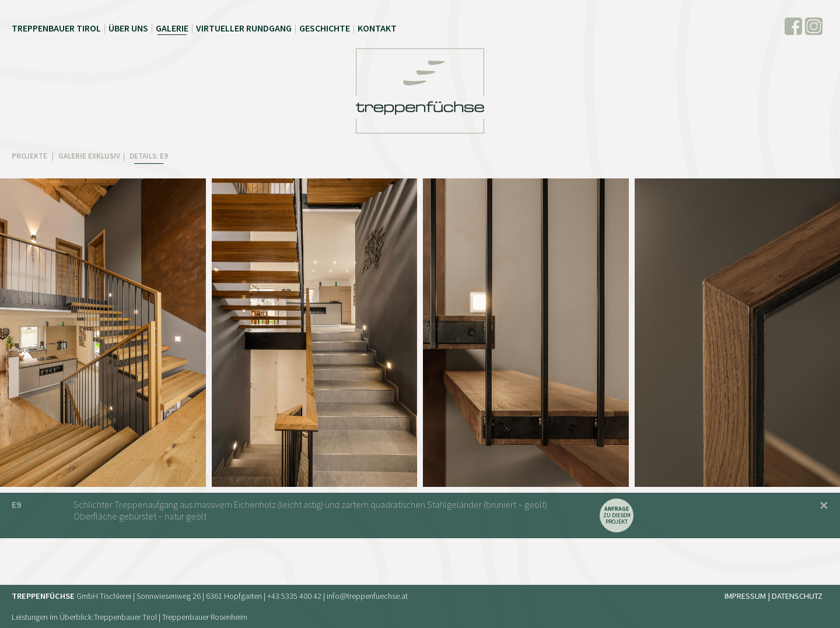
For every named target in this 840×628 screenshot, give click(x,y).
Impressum (745, 596)
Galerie (172, 28)
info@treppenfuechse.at (367, 596)
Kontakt (377, 28)
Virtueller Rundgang (244, 28)
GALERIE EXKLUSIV (89, 156)
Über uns (128, 28)
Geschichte (325, 28)
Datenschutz (797, 596)
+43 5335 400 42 (294, 596)
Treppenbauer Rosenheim (205, 617)
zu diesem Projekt (617, 515)
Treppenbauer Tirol (56, 28)
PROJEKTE (30, 156)
